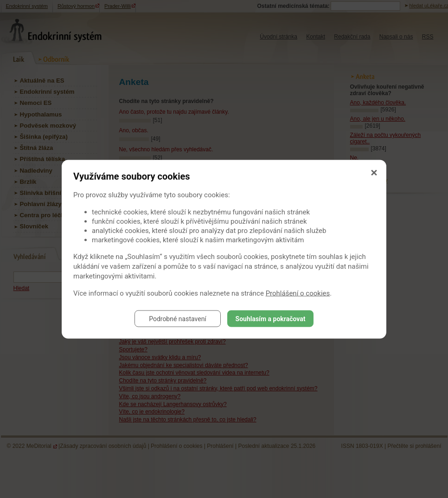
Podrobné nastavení (178, 318)
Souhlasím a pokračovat (271, 318)
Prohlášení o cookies (298, 293)
